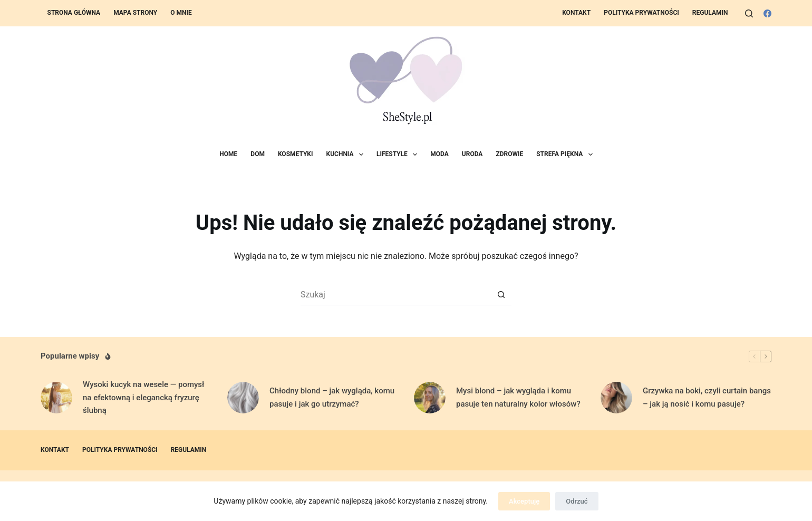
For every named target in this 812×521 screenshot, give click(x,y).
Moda (439, 154)
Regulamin (710, 13)
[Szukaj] (749, 13)
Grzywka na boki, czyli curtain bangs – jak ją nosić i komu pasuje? (707, 397)
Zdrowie (509, 154)
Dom (258, 154)
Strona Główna (74, 13)
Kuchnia (347, 155)
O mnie (181, 13)
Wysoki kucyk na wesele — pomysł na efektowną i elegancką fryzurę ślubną (143, 398)
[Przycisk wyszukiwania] (501, 295)
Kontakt (576, 13)
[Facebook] (767, 13)
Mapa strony (135, 13)
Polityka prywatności (641, 13)
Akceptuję (524, 501)
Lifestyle (399, 155)
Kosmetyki (296, 154)
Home (228, 154)
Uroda (472, 154)
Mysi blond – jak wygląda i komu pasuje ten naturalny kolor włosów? (518, 397)
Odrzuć (577, 501)
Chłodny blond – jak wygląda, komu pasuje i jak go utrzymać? (332, 397)
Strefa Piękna (566, 155)
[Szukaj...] (395, 295)
